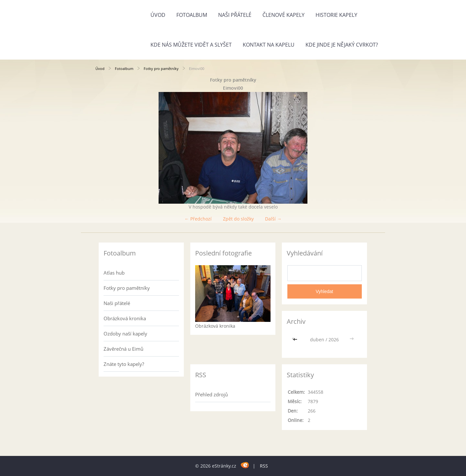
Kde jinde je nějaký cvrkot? (342, 45)
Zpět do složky (238, 219)
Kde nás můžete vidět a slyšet (191, 45)
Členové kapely (283, 15)
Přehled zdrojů (211, 394)
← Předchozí (198, 219)
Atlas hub (114, 273)
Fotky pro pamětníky (161, 68)
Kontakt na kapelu (269, 45)
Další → (273, 219)
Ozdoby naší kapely (125, 334)
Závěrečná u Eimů (123, 349)
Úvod (158, 15)
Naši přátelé (235, 15)
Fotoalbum (192, 15)
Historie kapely (336, 15)
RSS (264, 466)
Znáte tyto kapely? (124, 364)
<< (296, 340)
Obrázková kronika (125, 318)
